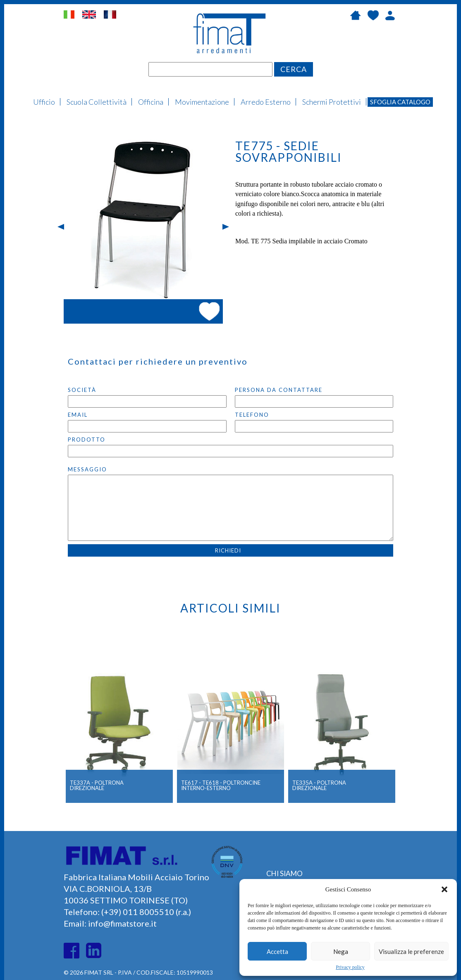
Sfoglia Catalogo (400, 102)
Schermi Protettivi (332, 102)
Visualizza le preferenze (411, 951)
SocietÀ (82, 390)
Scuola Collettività (97, 102)
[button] (444, 889)
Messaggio (87, 469)
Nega (341, 951)
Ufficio (44, 102)
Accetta (277, 951)
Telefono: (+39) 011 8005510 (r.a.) (127, 912)
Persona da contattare (279, 390)
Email (78, 415)
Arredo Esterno (266, 102)
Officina (151, 102)
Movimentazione (202, 102)
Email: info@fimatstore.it (110, 923)
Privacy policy (350, 967)
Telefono (252, 415)
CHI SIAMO (284, 873)
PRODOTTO (87, 440)
